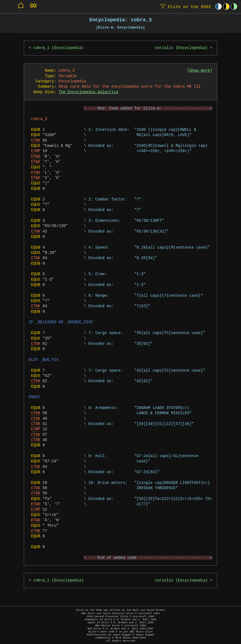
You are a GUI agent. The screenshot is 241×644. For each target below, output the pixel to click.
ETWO (36, 157)
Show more (200, 71)
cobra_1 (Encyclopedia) (59, 48)
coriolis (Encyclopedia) (181, 48)
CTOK (36, 141)
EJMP (36, 151)
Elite (185, 6)
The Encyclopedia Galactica (88, 92)
